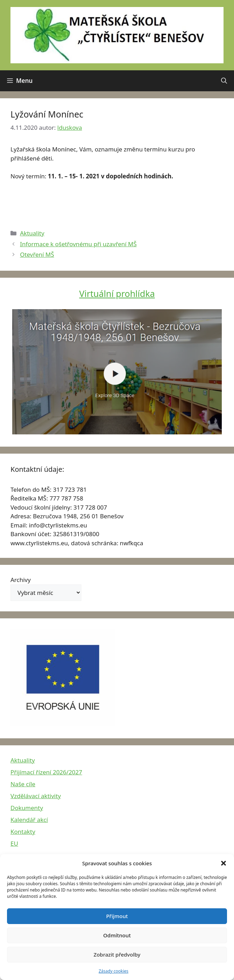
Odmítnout (117, 935)
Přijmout (117, 916)
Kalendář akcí (29, 820)
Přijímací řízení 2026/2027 (46, 772)
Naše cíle (23, 784)
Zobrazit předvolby (117, 954)
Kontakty (23, 832)
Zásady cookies (114, 971)
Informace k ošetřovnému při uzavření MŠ (78, 244)
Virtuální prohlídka (117, 293)
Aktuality (32, 233)
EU (14, 843)
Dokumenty (27, 808)
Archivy (21, 580)
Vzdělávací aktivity (36, 796)
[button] (224, 863)
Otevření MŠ (37, 254)
